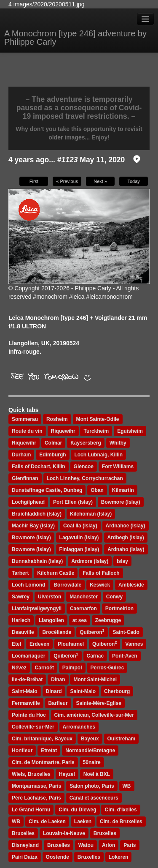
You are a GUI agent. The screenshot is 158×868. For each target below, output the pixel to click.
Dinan (58, 680)
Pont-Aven (125, 656)
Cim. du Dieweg (77, 810)
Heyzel (67, 774)
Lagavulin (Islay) (79, 538)
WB (127, 786)
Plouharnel (71, 644)
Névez (19, 668)
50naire (92, 762)
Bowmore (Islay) (31, 538)
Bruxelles (23, 833)
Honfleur (22, 751)
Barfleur (58, 703)
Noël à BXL (97, 774)
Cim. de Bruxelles (121, 822)
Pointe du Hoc (29, 715)
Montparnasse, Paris (36, 786)
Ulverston (50, 597)
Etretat (49, 751)
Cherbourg (117, 691)
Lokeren (119, 857)
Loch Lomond (28, 585)
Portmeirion (119, 609)
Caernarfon (83, 609)
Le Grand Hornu (31, 810)
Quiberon (92, 632)
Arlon (108, 845)
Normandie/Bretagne (90, 751)
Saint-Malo (25, 691)
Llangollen (51, 620)
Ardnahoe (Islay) (126, 526)
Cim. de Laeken (47, 822)
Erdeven (39, 644)
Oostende (58, 857)
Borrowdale (67, 585)
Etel (16, 644)
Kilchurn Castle (56, 573)
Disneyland (25, 845)
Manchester (84, 597)
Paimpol (72, 668)
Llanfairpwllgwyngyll (37, 609)
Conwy (114, 597)
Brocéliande (57, 632)
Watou (86, 845)
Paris (130, 845)
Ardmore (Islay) (90, 561)
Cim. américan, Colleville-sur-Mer (94, 715)
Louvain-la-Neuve (64, 833)
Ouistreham (122, 739)
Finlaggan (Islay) (79, 549)
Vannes (134, 644)
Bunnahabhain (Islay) (37, 561)
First (34, 181)
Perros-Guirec (107, 668)
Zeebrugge (108, 620)
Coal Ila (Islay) (80, 526)
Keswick (100, 585)
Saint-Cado (126, 632)
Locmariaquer (28, 656)
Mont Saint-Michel (95, 680)
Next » (100, 181)
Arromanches (79, 727)
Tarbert (20, 573)
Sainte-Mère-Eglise (99, 703)
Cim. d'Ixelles (121, 810)
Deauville (23, 632)
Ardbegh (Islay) (126, 538)
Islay (122, 561)
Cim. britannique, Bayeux (42, 739)
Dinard (54, 691)
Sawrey (21, 597)
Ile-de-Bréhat (27, 680)
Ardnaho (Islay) (126, 549)
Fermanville (26, 703)
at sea (80, 620)
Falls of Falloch (101, 573)
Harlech (21, 620)
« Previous (67, 181)
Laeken (83, 822)
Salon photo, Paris (92, 786)
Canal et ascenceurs (94, 798)
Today (133, 181)
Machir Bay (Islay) (33, 526)
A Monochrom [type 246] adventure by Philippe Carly (75, 38)
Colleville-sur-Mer (33, 727)
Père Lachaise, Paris (36, 798)
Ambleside (131, 585)
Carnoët (44, 668)
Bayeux (90, 739)
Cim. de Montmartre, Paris (43, 762)
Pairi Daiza (25, 857)
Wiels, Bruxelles (31, 774)
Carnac (95, 656)
